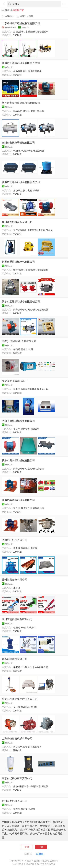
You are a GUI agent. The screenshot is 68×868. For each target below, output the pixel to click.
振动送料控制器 (21, 786)
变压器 (17, 707)
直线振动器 (36, 747)
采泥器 (17, 667)
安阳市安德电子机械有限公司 (18, 143)
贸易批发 (17, 353)
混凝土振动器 (37, 111)
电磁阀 (17, 628)
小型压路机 (31, 32)
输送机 (17, 508)
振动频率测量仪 (29, 389)
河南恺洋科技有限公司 (15, 540)
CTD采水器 (26, 667)
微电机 (34, 707)
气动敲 (17, 151)
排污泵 (24, 809)
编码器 (17, 349)
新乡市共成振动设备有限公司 (18, 500)
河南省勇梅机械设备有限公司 (18, 421)
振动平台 (18, 190)
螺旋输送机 (19, 270)
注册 (41, 847)
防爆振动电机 (20, 310)
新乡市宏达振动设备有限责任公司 (21, 63)
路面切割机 (19, 32)
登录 (27, 847)
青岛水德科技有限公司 (15, 659)
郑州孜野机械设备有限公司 (17, 222)
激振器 (17, 548)
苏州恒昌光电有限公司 (15, 580)
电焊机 (32, 809)
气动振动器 (27, 151)
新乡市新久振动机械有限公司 (18, 460)
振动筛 (26, 71)
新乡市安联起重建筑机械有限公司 (21, 103)
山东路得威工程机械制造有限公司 (21, 23)
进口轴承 (18, 747)
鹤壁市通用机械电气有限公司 (18, 262)
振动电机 (18, 71)
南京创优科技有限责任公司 (17, 778)
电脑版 (40, 854)
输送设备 (25, 429)
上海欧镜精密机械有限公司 (17, 739)
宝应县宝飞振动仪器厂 (15, 381)
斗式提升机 (43, 270)
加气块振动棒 (20, 230)
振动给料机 (36, 71)
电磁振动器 (39, 151)
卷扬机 (26, 111)
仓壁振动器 (43, 310)
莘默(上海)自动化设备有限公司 (19, 341)
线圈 (31, 349)
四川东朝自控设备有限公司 (17, 619)
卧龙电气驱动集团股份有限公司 (20, 699)
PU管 (23, 628)
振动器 (26, 747)
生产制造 (17, 35)
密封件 (17, 429)
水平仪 (17, 588)
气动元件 (31, 628)
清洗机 (17, 809)
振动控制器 (35, 786)
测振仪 (17, 389)
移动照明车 (43, 32)
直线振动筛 (38, 508)
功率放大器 (43, 389)
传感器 (24, 349)
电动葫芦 (18, 111)
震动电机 (32, 469)
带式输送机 (31, 270)
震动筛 (41, 469)
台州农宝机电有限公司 (15, 801)
